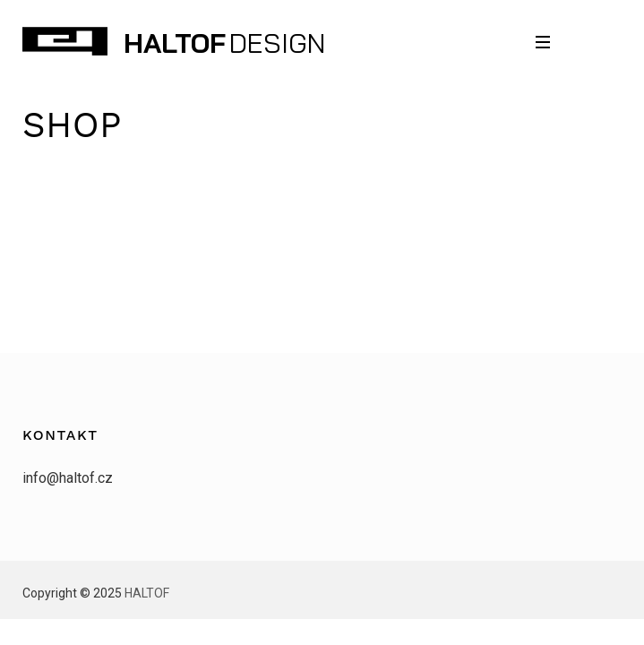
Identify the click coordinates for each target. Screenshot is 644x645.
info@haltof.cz (68, 478)
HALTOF (175, 43)
